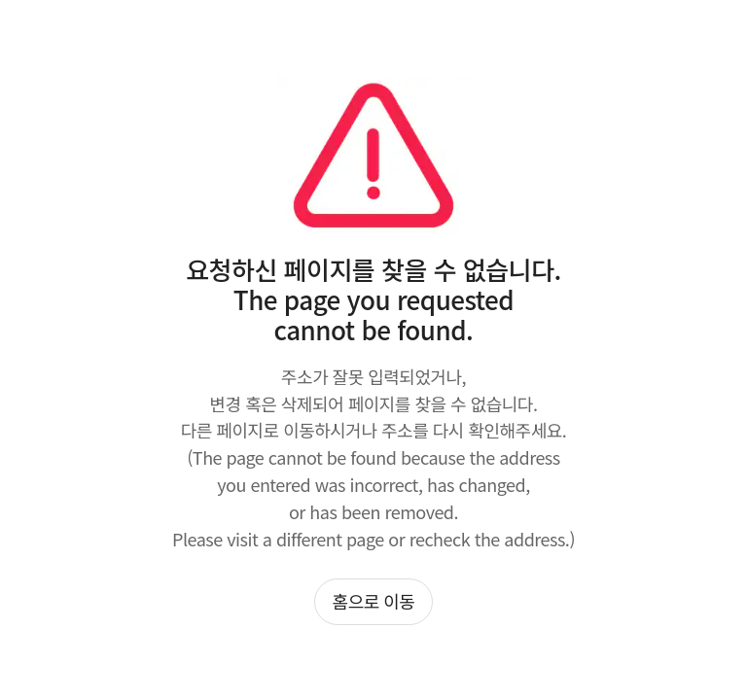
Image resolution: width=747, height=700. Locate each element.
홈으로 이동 (374, 601)
